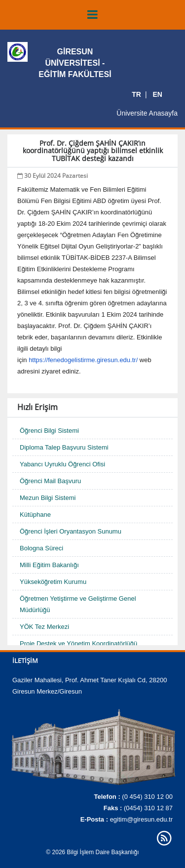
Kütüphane (35, 515)
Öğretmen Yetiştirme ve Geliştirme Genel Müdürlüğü (78, 604)
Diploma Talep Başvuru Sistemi (64, 447)
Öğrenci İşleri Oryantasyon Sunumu (71, 531)
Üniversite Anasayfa (147, 113)
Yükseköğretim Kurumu (53, 582)
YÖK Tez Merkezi (44, 627)
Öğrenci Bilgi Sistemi (49, 431)
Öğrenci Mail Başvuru (50, 481)
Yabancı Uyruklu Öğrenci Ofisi (62, 464)
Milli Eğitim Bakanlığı (49, 565)
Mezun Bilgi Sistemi (48, 498)
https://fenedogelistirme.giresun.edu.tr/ (83, 360)
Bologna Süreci (41, 548)
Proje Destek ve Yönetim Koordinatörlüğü (78, 643)
